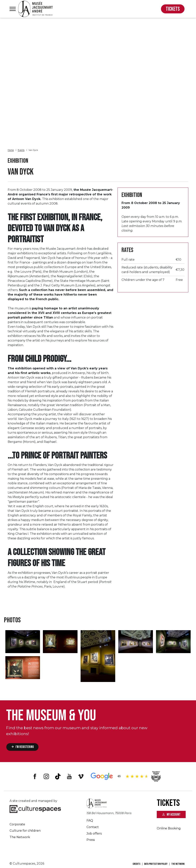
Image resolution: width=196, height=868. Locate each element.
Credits (136, 864)
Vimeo (81, 776)
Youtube (69, 776)
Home (11, 150)
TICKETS (173, 9)
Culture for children (25, 831)
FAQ (90, 820)
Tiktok (58, 776)
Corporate (17, 824)
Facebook (35, 776)
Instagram (46, 776)
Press (91, 840)
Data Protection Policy (156, 864)
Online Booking (169, 828)
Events (21, 150)
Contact (93, 827)
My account (174, 814)
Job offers (94, 833)
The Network (20, 837)
